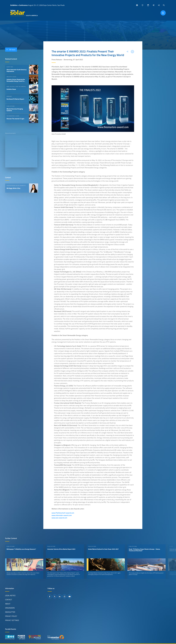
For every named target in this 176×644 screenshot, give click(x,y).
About (8, 604)
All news (10, 50)
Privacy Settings (12, 620)
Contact (9, 600)
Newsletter (10, 612)
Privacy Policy (11, 616)
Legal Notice (10, 595)
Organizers (10, 608)
